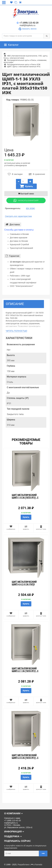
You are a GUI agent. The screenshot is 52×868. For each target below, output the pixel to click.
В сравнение (37, 174)
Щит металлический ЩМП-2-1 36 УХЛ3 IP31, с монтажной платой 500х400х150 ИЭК (25, 672)
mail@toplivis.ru (28, 25)
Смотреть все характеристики (18, 216)
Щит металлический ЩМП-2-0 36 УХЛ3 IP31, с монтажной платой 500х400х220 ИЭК (25, 759)
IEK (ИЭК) (31, 208)
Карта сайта (7, 860)
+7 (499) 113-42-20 (27, 23)
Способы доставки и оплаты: (19, 230)
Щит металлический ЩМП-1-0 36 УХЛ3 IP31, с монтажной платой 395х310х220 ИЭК (25, 499)
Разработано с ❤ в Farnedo (30, 865)
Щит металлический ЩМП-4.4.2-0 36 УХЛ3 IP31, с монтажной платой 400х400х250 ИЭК (26, 586)
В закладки (15, 174)
